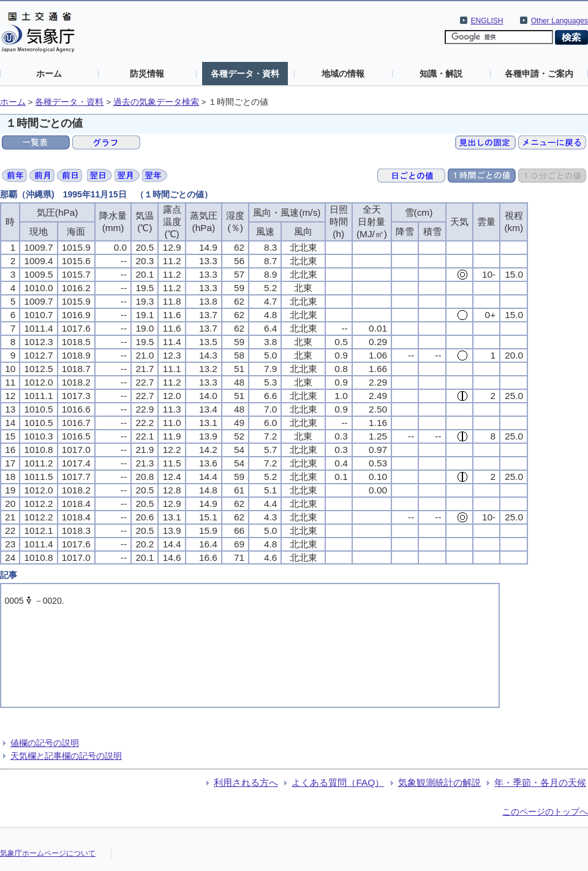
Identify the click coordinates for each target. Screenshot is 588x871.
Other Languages (560, 21)
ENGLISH (487, 21)
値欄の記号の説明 (45, 743)
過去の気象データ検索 (156, 102)
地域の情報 (343, 74)
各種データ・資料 (245, 74)
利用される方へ (246, 782)
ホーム (49, 74)
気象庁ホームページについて (48, 853)
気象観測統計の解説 (439, 782)
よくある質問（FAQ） (338, 782)
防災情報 (147, 74)
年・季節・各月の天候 (540, 782)
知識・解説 (441, 74)
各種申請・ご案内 (539, 74)
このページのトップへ (545, 812)
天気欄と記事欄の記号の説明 (66, 756)
